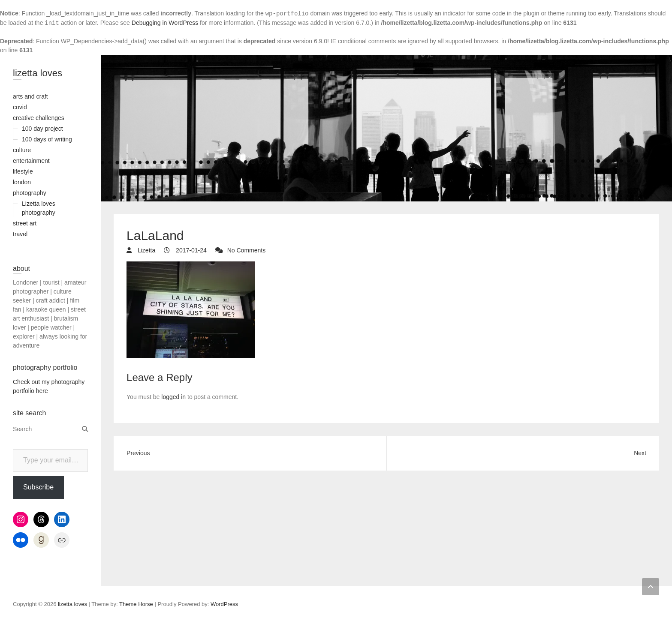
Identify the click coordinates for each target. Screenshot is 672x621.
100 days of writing (47, 139)
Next (640, 453)
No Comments (246, 250)
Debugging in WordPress (165, 23)
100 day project (42, 129)
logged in (173, 397)
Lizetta (146, 250)
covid (20, 107)
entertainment (31, 161)
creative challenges (39, 118)
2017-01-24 (190, 250)
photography (30, 193)
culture (22, 150)
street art (25, 223)
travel (20, 234)
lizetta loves (38, 73)
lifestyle (23, 171)
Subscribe (38, 487)
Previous (138, 453)
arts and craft (30, 96)
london (22, 182)
